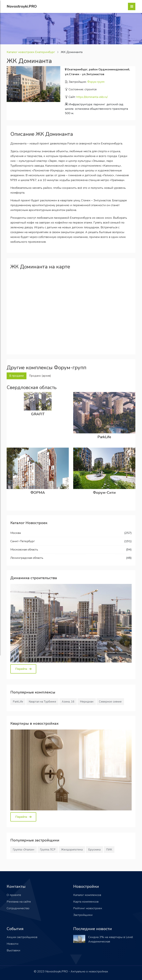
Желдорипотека (72, 850)
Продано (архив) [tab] (40, 376)
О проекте (14, 895)
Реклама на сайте (19, 902)
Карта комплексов (86, 902)
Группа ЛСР (48, 850)
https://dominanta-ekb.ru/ (92, 97)
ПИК (109, 850)
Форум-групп (96, 82)
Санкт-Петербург (23, 541)
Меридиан (87, 702)
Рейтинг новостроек (88, 908)
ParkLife (104, 437)
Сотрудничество (18, 908)
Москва (16, 533)
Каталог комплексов (87, 895)
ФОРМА (38, 493)
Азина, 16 (68, 702)
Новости (12, 944)
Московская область (24, 550)
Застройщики (83, 915)
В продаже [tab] (17, 376)
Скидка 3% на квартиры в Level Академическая (111, 939)
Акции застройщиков (22, 937)
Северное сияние (110, 702)
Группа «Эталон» (24, 850)
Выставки (13, 950)
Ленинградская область (27, 558)
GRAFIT (38, 414)
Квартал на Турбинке (42, 702)
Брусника (94, 850)
